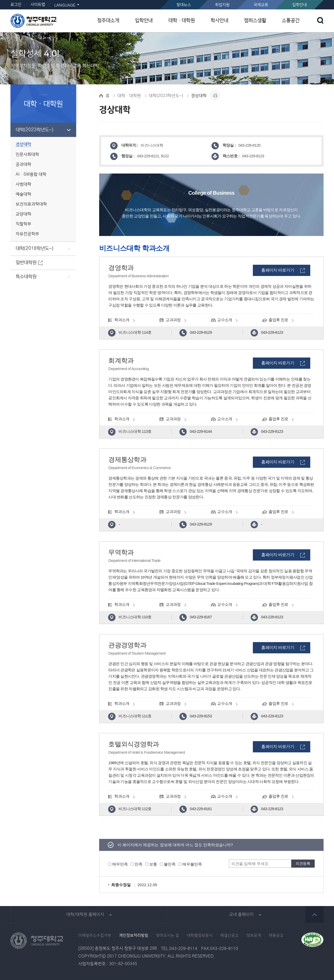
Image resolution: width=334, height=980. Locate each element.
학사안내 (219, 21)
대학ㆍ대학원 (182, 21)
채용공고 (276, 936)
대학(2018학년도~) (35, 249)
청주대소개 (108, 21)
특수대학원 (26, 277)
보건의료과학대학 (31, 204)
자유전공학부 (27, 234)
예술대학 (23, 194)
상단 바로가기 (314, 915)
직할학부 (23, 224)
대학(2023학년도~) (35, 130)
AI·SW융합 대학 (31, 174)
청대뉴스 (184, 5)
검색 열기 (320, 20)
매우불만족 (192, 864)
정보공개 (254, 936)
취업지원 (222, 5)
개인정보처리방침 (134, 936)
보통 (153, 864)
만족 (139, 864)
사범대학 (23, 184)
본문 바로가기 (167, 0)
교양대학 (23, 214)
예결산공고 (229, 936)
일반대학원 (26, 263)
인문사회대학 (27, 155)
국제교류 (261, 5)
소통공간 (291, 21)
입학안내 (300, 5)
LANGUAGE (65, 5)
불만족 (170, 864)
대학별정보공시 (200, 936)
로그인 (16, 5)
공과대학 (23, 165)
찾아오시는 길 (168, 936)
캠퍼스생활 (255, 21)
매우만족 (120, 864)
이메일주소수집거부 (95, 936)
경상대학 (23, 144)
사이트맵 (38, 5)
